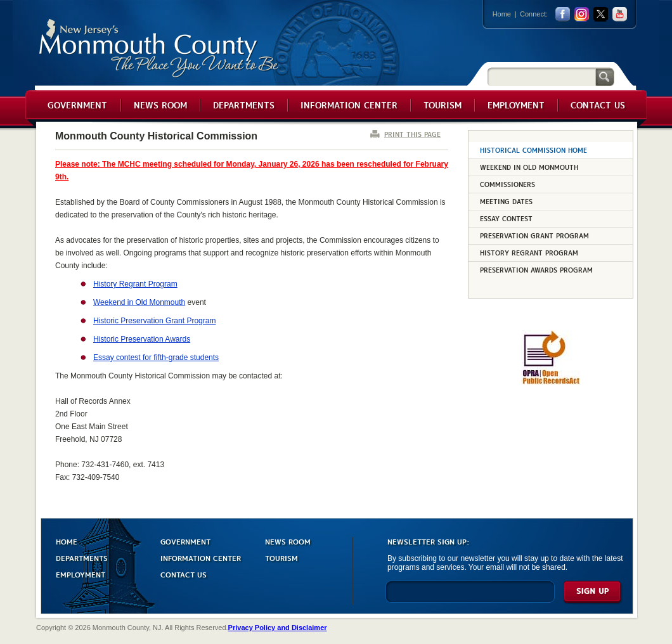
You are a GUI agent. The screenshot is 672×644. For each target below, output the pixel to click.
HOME (67, 541)
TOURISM (281, 557)
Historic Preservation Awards (142, 339)
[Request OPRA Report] (551, 382)
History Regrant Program (135, 284)
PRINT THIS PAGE (412, 134)
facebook (563, 14)
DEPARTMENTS (82, 557)
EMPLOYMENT (81, 574)
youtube (620, 14)
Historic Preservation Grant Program (154, 321)
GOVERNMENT (185, 541)
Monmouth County (159, 48)
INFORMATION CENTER (201, 557)
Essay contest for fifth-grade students (156, 357)
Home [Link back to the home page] (502, 14)
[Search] (541, 76)
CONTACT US (184, 574)
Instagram (582, 14)
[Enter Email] (470, 597)
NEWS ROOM (288, 541)
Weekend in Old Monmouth (139, 302)
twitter (601, 14)
